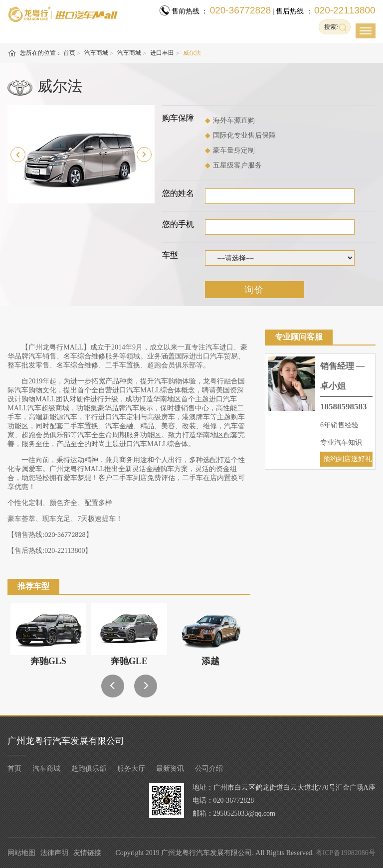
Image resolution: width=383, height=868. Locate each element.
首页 (69, 53)
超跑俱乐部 (89, 769)
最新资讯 (170, 769)
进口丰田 (162, 53)
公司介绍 (209, 769)
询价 (254, 290)
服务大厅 (131, 769)
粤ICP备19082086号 (346, 853)
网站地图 (21, 853)
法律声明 (54, 853)
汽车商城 (96, 53)
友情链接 (87, 853)
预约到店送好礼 (348, 459)
